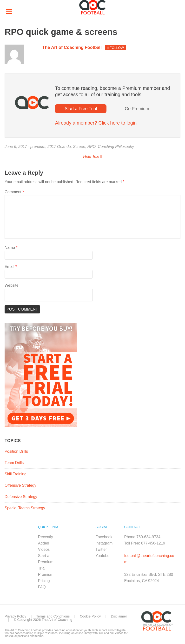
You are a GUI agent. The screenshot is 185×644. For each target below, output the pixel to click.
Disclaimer (119, 616)
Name (11, 248)
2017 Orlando (59, 147)
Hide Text (92, 156)
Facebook (104, 537)
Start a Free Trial (81, 109)
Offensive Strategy (20, 485)
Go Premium (137, 109)
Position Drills (16, 451)
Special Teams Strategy (25, 508)
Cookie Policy (90, 616)
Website (12, 285)
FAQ (42, 587)
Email (11, 267)
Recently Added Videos (46, 543)
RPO (92, 147)
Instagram (104, 543)
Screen (79, 147)
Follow (116, 48)
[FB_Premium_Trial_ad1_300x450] (41, 425)
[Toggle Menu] (9, 12)
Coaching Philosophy (116, 147)
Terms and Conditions (53, 616)
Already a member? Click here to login (96, 123)
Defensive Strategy (21, 497)
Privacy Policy (15, 616)
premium (38, 147)
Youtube (102, 556)
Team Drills (14, 463)
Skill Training (16, 474)
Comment (14, 192)
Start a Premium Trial (46, 562)
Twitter (101, 549)
